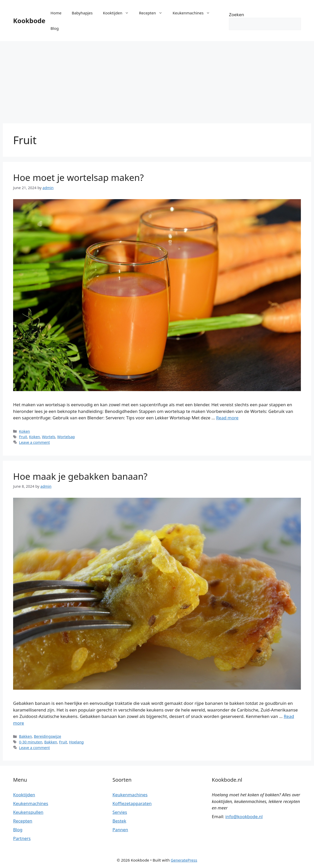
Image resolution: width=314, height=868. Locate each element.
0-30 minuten (31, 742)
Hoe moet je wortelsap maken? (78, 177)
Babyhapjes (82, 13)
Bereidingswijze (48, 736)
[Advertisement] (157, 80)
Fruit (23, 437)
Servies (120, 812)
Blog (55, 28)
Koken (24, 431)
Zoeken (237, 15)
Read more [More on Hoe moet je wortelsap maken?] (227, 418)
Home (56, 13)
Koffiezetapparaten (132, 803)
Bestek (119, 821)
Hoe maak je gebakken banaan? (80, 476)
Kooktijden (118, 13)
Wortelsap (66, 437)
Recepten (153, 13)
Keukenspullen (28, 812)
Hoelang (76, 742)
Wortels (49, 437)
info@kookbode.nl (244, 816)
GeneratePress (184, 860)
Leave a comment (34, 442)
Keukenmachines (194, 13)
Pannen (120, 830)
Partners (22, 838)
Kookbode (29, 21)
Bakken (25, 736)
